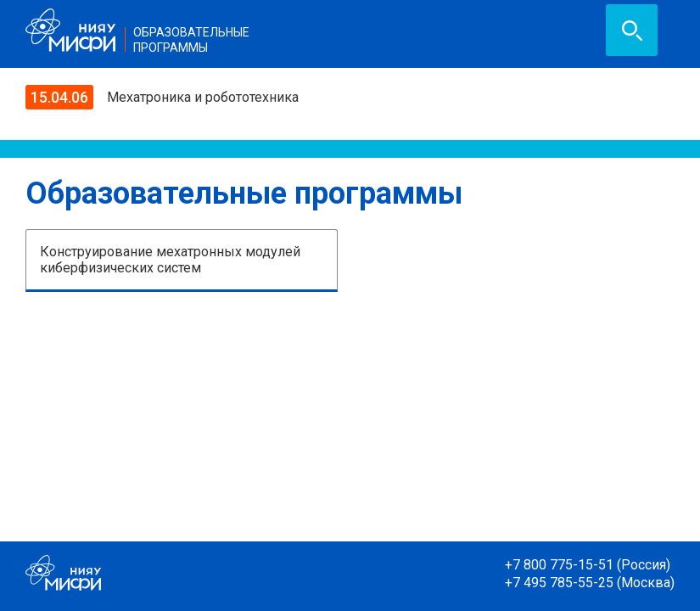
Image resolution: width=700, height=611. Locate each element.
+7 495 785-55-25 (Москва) (590, 583)
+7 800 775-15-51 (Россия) (588, 565)
